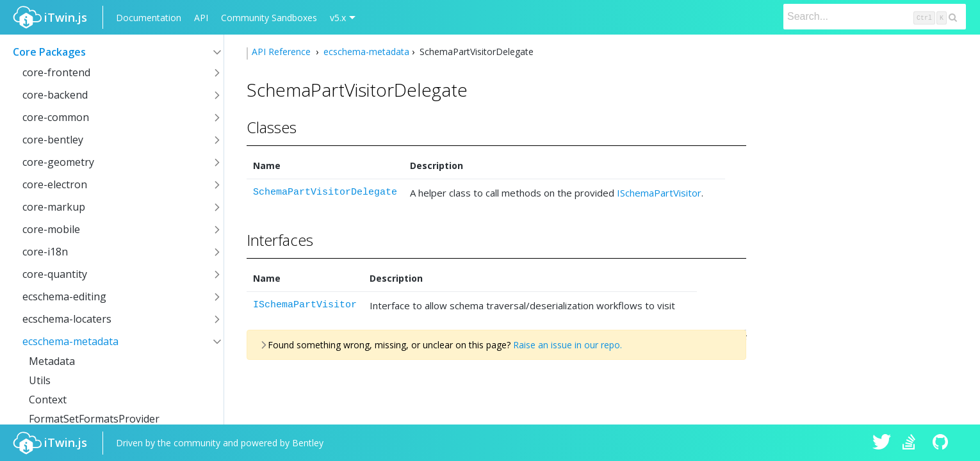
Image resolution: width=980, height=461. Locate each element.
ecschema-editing (64, 296)
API (201, 18)
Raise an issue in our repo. (568, 345)
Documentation (149, 18)
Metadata (52, 361)
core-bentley (53, 140)
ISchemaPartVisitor (659, 193)
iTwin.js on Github (942, 443)
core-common (56, 117)
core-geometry (58, 162)
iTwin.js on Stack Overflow (912, 443)
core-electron (55, 184)
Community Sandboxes (269, 18)
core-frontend (56, 72)
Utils (40, 380)
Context (48, 400)
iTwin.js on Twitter (882, 443)
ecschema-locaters (67, 319)
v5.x (338, 18)
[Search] (875, 17)
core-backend (55, 95)
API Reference (282, 52)
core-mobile (51, 229)
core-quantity (55, 274)
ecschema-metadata (70, 341)
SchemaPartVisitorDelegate (325, 192)
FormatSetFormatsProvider (94, 419)
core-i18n (45, 252)
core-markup (54, 207)
